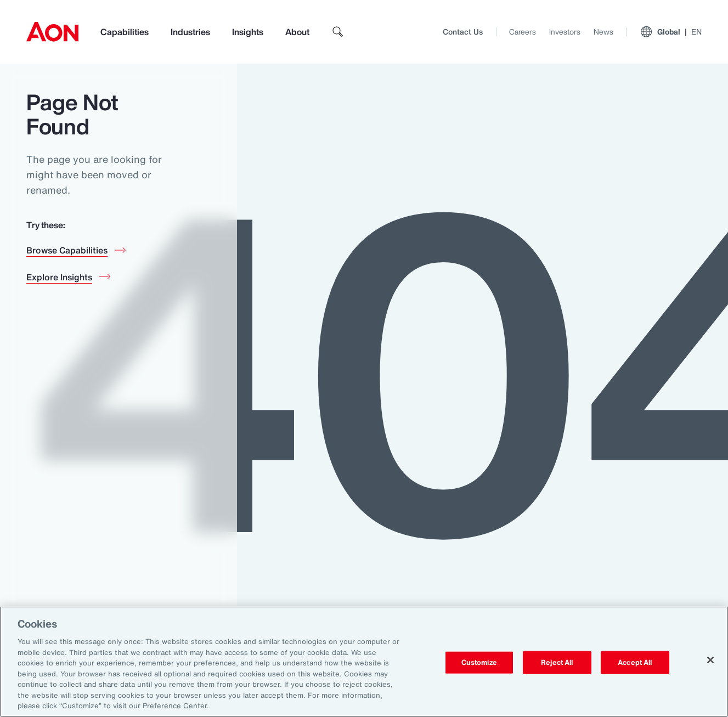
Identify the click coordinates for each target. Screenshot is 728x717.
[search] (338, 32)
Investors (565, 32)
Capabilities (125, 32)
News (603, 32)
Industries (190, 32)
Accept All (635, 662)
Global (671, 32)
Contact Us (463, 32)
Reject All (557, 662)
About (297, 32)
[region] (364, 662)
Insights (248, 32)
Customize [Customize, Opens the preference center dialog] (479, 662)
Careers (523, 32)
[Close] (710, 660)
